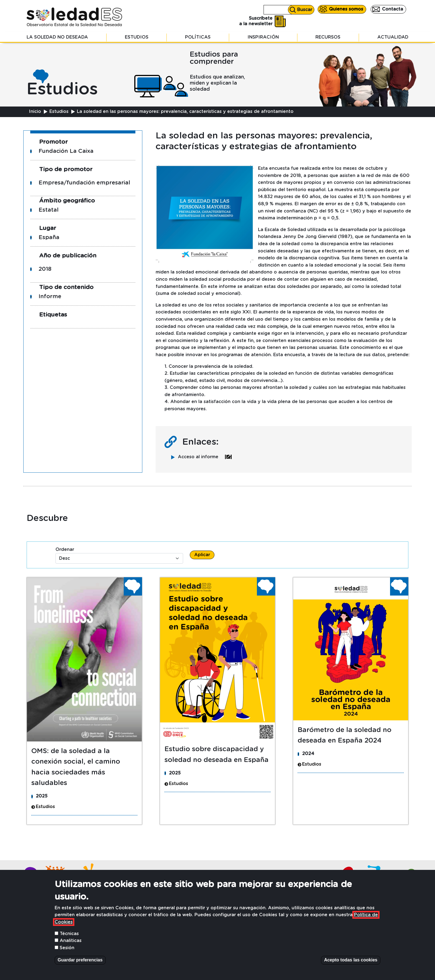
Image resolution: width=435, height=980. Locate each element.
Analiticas (71, 949)
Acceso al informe (205, 457)
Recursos (328, 37)
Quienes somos (346, 9)
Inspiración (263, 37)
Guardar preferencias (80, 969)
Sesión (67, 957)
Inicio (35, 112)
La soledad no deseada (57, 37)
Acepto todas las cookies (351, 969)
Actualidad (393, 37)
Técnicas (69, 942)
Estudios (137, 37)
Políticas (198, 37)
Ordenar (65, 549)
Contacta (393, 9)
